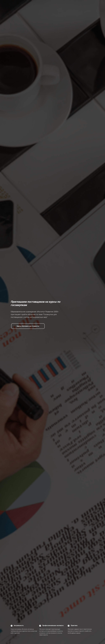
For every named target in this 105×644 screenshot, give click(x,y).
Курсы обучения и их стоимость (28, 326)
